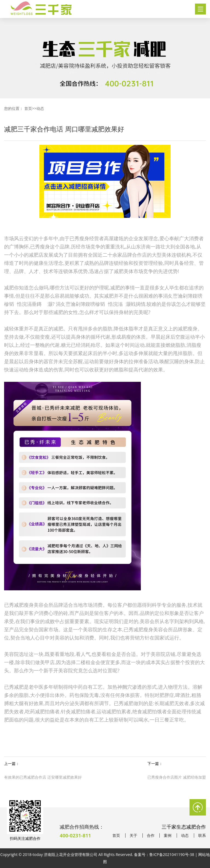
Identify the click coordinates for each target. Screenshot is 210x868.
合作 (151, 835)
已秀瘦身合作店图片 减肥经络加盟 (177, 777)
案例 (168, 835)
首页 (28, 108)
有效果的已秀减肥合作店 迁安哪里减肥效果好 (43, 777)
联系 (202, 835)
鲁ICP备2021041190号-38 (172, 854)
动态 (40, 108)
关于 (133, 835)
